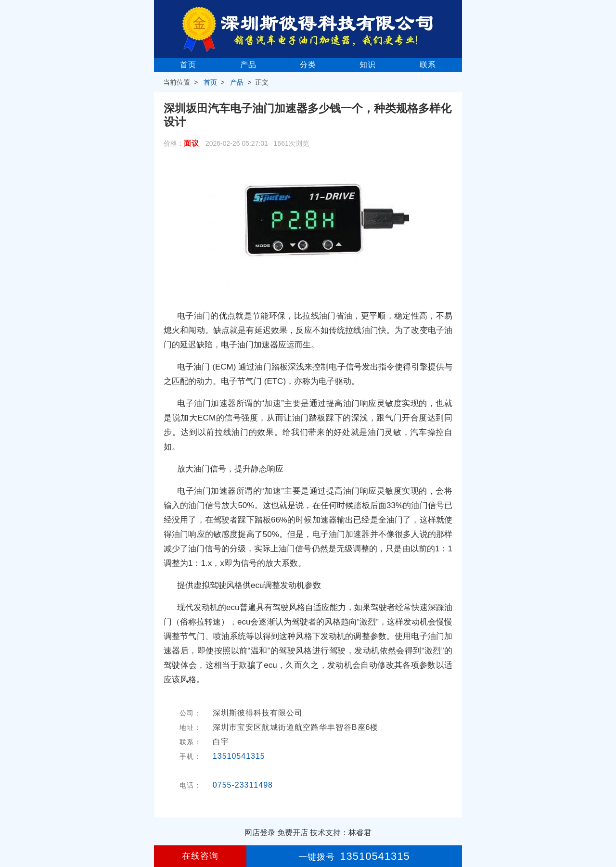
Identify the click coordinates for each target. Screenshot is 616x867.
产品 (248, 65)
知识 (368, 65)
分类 (308, 65)
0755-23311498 (243, 785)
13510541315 (239, 756)
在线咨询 (200, 856)
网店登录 (260, 833)
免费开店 (293, 833)
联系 (428, 65)
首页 (188, 65)
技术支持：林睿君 (341, 833)
